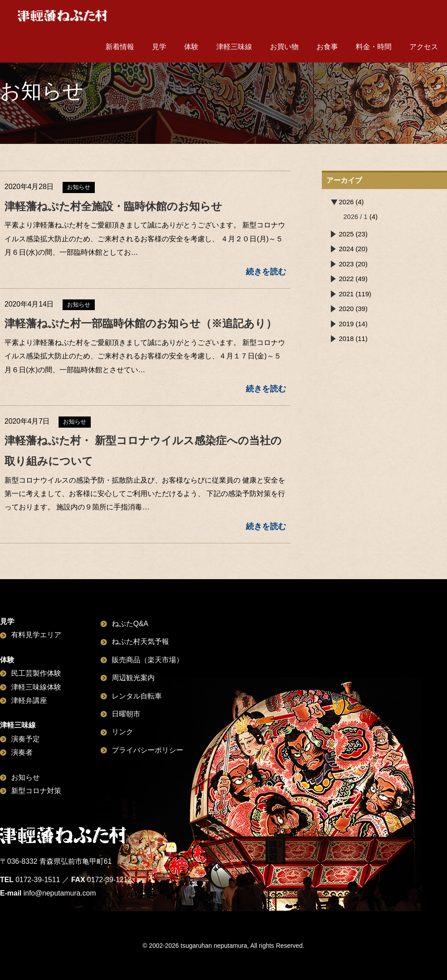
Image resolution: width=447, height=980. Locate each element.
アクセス (424, 47)
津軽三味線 (234, 47)
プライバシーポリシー (148, 750)
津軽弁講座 (29, 700)
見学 (159, 47)
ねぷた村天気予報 (140, 641)
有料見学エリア (36, 635)
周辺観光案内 (133, 678)
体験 (191, 47)
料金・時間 (374, 47)
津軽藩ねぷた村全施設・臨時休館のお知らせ (113, 206)
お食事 (327, 47)
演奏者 (22, 752)
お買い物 (284, 47)
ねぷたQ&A (130, 624)
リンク (122, 732)
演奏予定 (25, 739)
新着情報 (120, 47)
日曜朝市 (126, 714)
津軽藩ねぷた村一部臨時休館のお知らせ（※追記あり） (141, 323)
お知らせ (25, 777)
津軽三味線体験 (36, 687)
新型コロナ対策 (36, 791)
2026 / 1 (355, 217)
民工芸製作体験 (36, 673)
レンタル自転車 (137, 696)
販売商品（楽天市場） (148, 660)
